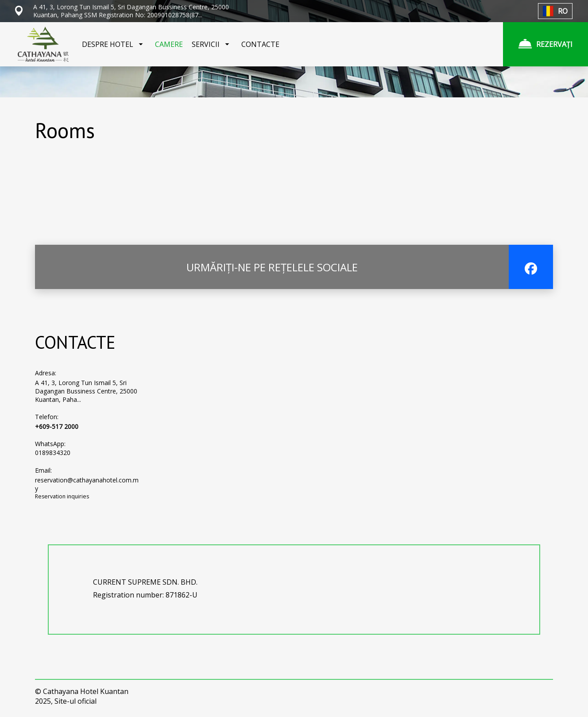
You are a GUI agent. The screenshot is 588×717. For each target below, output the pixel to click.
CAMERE (169, 44)
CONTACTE (260, 44)
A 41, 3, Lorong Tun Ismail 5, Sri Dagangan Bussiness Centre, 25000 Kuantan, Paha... (86, 391)
